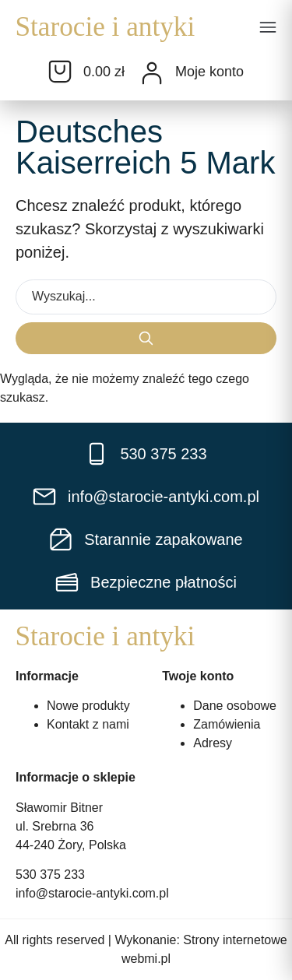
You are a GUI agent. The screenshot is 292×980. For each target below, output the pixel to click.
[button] (268, 29)
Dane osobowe (235, 706)
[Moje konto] (152, 73)
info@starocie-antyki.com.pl (92, 893)
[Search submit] (146, 338)
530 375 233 (50, 875)
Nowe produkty (88, 706)
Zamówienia (227, 724)
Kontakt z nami (88, 724)
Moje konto (209, 72)
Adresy (213, 743)
